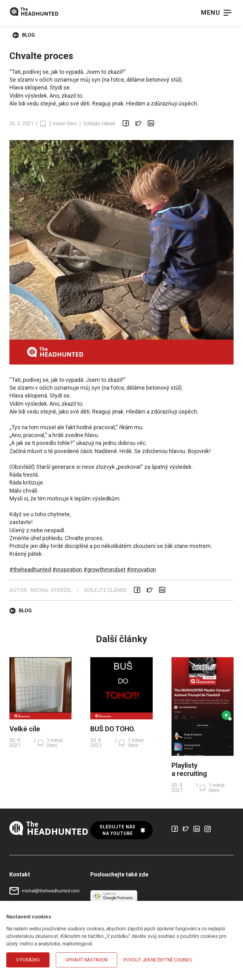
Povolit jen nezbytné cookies (158, 960)
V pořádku (28, 960)
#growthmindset (104, 569)
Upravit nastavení (87, 960)
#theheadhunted (30, 569)
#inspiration (67, 569)
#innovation (141, 569)
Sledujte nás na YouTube (122, 830)
